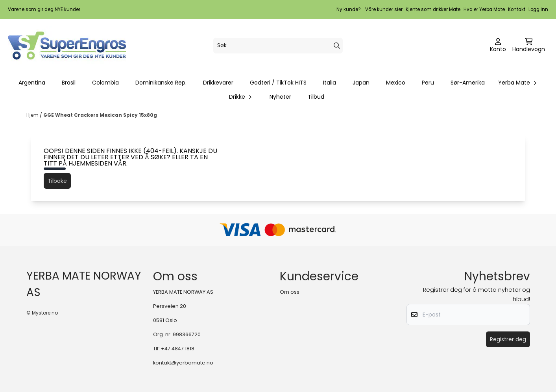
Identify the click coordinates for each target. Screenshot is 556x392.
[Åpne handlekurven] (529, 46)
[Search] (337, 46)
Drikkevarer (218, 83)
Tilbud (316, 97)
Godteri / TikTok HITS (278, 83)
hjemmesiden (90, 163)
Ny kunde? (349, 9)
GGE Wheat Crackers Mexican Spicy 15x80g (100, 115)
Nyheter (280, 97)
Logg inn (538, 9)
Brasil (69, 83)
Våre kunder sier (384, 9)
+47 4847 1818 (178, 349)
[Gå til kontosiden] (498, 46)
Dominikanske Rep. (161, 83)
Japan (361, 83)
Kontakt (517, 9)
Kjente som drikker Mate (433, 9)
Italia (330, 83)
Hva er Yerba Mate (484, 9)
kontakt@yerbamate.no (183, 363)
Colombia (105, 83)
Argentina (32, 83)
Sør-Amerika (468, 83)
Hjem (33, 115)
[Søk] (278, 46)
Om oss (290, 292)
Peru (428, 83)
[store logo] (67, 46)
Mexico (396, 83)
